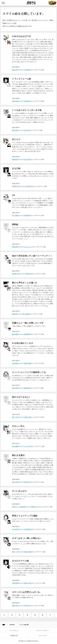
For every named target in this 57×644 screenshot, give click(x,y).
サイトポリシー (14, 630)
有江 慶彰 (15, 215)
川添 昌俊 (15, 101)
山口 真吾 (15, 529)
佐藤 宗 (14, 314)
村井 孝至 (15, 388)
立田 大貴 (27, 417)
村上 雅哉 (26, 314)
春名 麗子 (15, 70)
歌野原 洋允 (16, 274)
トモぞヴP (28, 446)
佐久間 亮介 (30, 186)
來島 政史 (27, 101)
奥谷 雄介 (27, 482)
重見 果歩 (15, 130)
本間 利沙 (29, 274)
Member (12, 625)
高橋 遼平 (15, 247)
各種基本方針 (14, 636)
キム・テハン (28, 247)
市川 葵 (27, 130)
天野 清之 (27, 606)
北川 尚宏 (27, 159)
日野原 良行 (16, 186)
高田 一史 (15, 552)
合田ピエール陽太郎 (19, 507)
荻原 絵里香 (28, 552)
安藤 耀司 (27, 215)
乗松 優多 (15, 334)
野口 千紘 (15, 417)
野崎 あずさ (35, 507)
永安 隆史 (15, 363)
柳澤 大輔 (27, 363)
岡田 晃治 (15, 606)
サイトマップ (43, 636)
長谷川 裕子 (28, 583)
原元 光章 (15, 482)
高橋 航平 (15, 159)
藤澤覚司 (27, 388)
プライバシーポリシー (43, 630)
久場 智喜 (27, 70)
